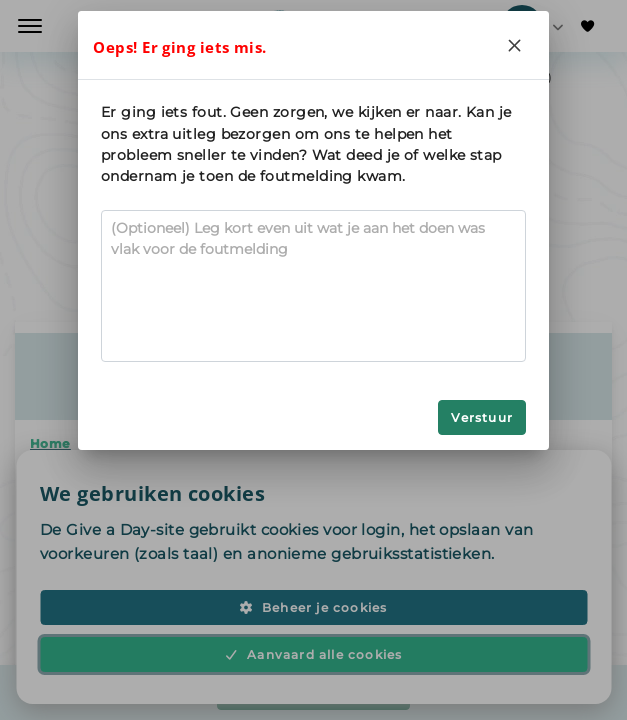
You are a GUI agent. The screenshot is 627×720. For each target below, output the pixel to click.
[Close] (515, 45)
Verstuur (482, 417)
